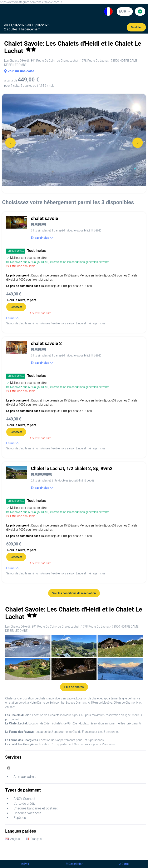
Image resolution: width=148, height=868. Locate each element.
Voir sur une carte (19, 71)
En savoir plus (42, 238)
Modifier (136, 27)
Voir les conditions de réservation (74, 593)
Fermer (13, 318)
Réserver (16, 307)
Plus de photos (74, 687)
